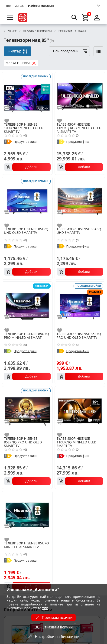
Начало (10, 31)
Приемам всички (53, 618)
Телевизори (63, 31)
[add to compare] (10, 107)
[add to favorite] (10, 121)
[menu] (10, 17)
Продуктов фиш (25, 142)
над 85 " (81, 31)
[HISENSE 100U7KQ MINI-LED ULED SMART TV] (27, 97)
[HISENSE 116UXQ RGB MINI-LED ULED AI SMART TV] (80, 97)
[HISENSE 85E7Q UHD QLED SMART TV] (27, 202)
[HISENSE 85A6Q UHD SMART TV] (80, 202)
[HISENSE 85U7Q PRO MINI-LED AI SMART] (27, 306)
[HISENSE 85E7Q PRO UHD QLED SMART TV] (80, 306)
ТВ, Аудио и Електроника (35, 31)
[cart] (86, 17)
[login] (97, 17)
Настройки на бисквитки (53, 637)
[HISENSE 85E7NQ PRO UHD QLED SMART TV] (27, 411)
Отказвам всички (53, 627)
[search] (75, 17)
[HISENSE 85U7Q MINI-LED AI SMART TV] (27, 516)
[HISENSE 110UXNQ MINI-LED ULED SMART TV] (80, 411)
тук (45, 608)
